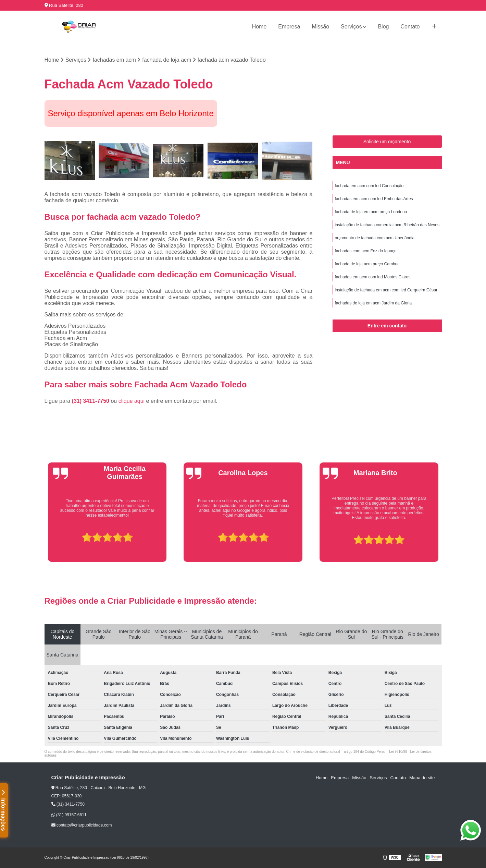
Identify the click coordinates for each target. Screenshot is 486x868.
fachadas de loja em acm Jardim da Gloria (373, 303)
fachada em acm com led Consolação (369, 186)
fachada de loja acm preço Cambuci (368, 264)
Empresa (289, 27)
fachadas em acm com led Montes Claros (373, 277)
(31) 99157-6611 (69, 815)
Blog (383, 27)
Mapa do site (422, 778)
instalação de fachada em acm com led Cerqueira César (386, 290)
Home (259, 27)
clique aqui (132, 401)
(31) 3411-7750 (91, 401)
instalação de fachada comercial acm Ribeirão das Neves (387, 225)
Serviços (351, 27)
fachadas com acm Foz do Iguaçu (366, 251)
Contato (410, 27)
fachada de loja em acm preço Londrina (371, 212)
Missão (320, 27)
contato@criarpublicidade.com (82, 825)
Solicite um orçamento (387, 142)
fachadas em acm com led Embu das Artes (374, 199)
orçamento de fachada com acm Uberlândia (375, 238)
